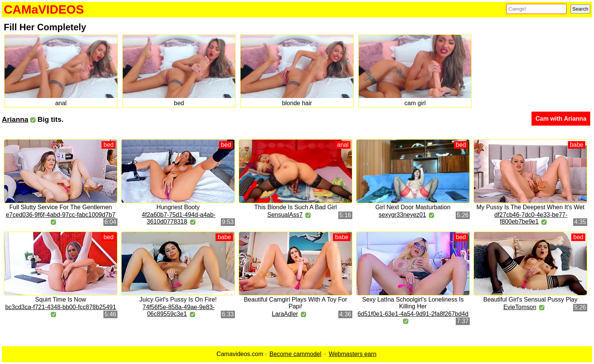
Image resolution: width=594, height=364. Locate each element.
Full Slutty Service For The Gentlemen (61, 207)
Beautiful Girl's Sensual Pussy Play (531, 299)
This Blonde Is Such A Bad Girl (295, 207)
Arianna (15, 119)
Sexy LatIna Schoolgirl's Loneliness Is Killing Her (413, 303)
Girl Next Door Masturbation (413, 207)
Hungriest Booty (178, 207)
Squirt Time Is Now (61, 299)
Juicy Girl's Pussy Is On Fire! (178, 299)
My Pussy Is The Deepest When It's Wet (530, 207)
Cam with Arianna (561, 119)
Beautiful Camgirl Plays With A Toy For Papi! (296, 303)
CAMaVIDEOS (44, 9)
